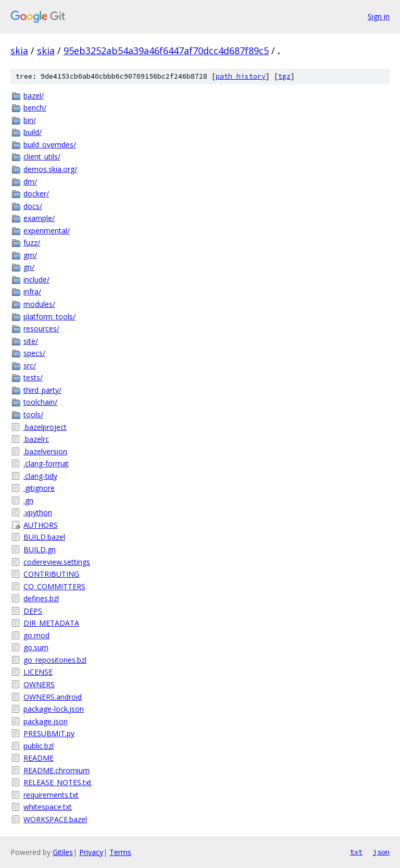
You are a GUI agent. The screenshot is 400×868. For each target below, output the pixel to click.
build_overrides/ (50, 145)
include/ (36, 280)
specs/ (34, 353)
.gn (28, 500)
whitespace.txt (48, 807)
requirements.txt (51, 795)
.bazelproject (45, 427)
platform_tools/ (49, 317)
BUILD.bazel (44, 537)
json (381, 852)
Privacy (91, 852)
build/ (33, 132)
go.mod (36, 635)
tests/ (33, 377)
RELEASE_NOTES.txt (58, 782)
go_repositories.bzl (55, 660)
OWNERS (39, 684)
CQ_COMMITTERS (54, 586)
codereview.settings (57, 562)
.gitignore (39, 488)
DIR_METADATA (51, 623)
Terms (120, 852)
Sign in (379, 16)
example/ (39, 218)
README (39, 758)
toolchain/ (40, 402)
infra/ (32, 292)
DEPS (33, 611)
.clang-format (46, 463)
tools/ (33, 414)
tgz (284, 76)
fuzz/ (32, 243)
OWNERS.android (53, 697)
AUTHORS (41, 525)
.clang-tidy (40, 476)
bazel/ (34, 96)
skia (19, 51)
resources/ (41, 328)
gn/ (29, 267)
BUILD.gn (40, 549)
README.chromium (57, 770)
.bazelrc (36, 439)
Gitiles (63, 852)
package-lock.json (54, 709)
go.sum (36, 647)
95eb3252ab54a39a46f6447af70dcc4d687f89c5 (166, 51)
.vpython (38, 512)
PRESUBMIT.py (49, 733)
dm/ (30, 182)
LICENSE (38, 672)
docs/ (33, 206)
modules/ (39, 304)
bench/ (35, 108)
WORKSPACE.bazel (55, 819)
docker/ (36, 194)
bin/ (30, 120)
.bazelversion (45, 451)
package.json (46, 721)
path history (241, 76)
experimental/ (47, 231)
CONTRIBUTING (51, 574)
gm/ (30, 255)
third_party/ (42, 390)
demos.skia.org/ (50, 169)
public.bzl (39, 746)
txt (356, 852)
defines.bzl (41, 598)
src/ (30, 365)
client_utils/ (42, 157)
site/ (31, 341)
